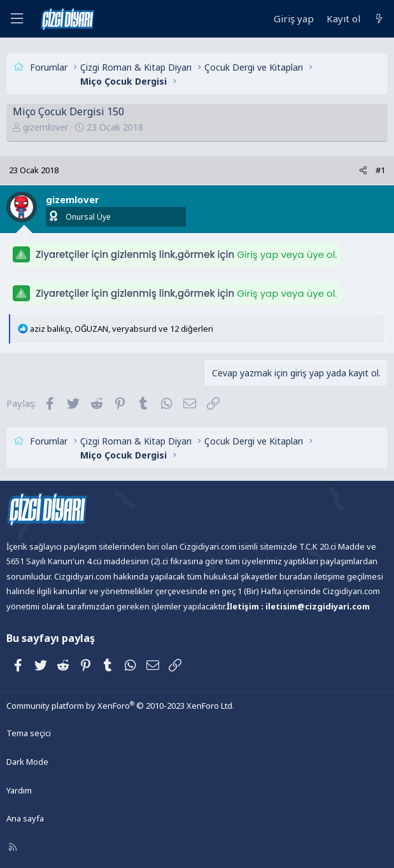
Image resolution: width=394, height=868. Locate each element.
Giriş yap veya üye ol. (287, 254)
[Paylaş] (363, 170)
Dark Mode (27, 762)
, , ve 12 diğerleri (122, 329)
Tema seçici (29, 733)
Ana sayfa (25, 818)
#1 (380, 170)
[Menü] (17, 19)
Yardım (19, 790)
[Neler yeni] (379, 19)
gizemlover (46, 127)
